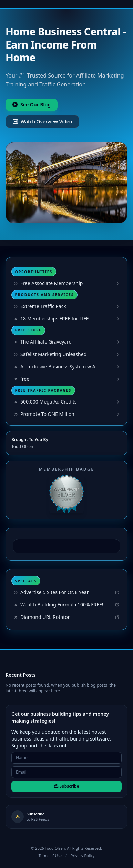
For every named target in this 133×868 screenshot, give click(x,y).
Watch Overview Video (42, 121)
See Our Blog (32, 105)
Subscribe (67, 786)
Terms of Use (50, 855)
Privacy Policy (83, 855)
